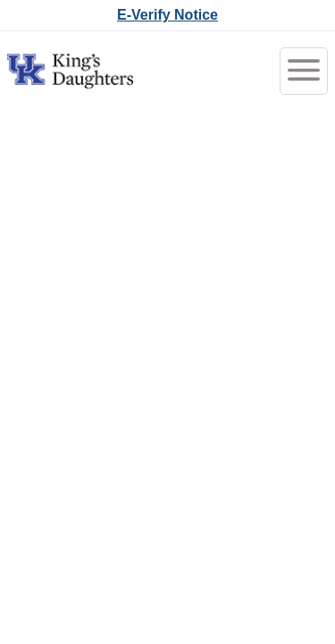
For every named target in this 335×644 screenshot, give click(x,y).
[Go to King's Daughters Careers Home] (70, 71)
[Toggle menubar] (304, 71)
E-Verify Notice (167, 15)
